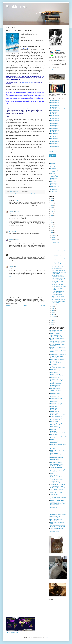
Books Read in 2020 (55, 138)
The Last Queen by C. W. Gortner (59, 287)
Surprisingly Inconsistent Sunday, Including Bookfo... (59, 260)
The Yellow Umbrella (55, 530)
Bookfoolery (17, 7)
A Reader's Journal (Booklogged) (57, 343)
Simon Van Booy (54, 191)
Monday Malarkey (55, 244)
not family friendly (31, 193)
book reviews (12, 193)
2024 (52, 202)
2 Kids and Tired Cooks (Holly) (57, 513)
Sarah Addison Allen (55, 190)
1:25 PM (17, 239)
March (53, 314)
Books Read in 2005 (55, 114)
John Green (53, 173)
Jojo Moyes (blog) (54, 177)
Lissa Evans (53, 180)
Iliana (10, 231)
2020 (52, 210)
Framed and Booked (55, 410)
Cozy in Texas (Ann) (55, 397)
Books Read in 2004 (55, 112)
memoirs (26, 193)
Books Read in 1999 (55, 104)
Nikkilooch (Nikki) (54, 441)
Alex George (53, 162)
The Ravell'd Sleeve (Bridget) (57, 486)
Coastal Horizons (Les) (55, 393)
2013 (52, 223)
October (54, 238)
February (54, 316)
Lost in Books (53, 430)
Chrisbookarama (54, 392)
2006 (52, 322)
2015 (52, 219)
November (54, 236)
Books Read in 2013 (55, 127)
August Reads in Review (57, 294)
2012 (52, 225)
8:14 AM (17, 200)
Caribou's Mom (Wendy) (56, 390)
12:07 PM (17, 266)
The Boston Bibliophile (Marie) (57, 480)
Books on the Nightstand (56, 384)
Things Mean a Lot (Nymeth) (57, 489)
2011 (52, 227)
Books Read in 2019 (55, 137)
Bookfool (11, 211)
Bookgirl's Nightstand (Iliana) (57, 376)
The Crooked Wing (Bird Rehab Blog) (58, 527)
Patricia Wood (53, 188)
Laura (10, 254)
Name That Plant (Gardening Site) (58, 525)
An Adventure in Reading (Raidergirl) (58, 355)
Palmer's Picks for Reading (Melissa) (58, 444)
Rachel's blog (53, 449)
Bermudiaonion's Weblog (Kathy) (57, 360)
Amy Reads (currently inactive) (57, 353)
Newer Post (8, 306)
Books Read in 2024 (55, 145)
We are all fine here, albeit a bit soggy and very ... (58, 302)
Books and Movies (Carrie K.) (57, 379)
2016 (52, 217)
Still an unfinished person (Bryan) (58, 469)
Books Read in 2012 (55, 125)
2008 (52, 232)
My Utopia (53, 439)
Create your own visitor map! (12, 632)
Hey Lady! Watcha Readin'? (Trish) (58, 415)
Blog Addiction (53, 364)
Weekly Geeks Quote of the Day (58, 262)
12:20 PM (14, 231)
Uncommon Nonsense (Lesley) (57, 500)
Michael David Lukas (55, 186)
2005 (52, 324)
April (53, 312)
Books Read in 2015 (55, 130)
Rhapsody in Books (55, 459)
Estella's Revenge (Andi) (56, 405)
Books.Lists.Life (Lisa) (55, 385)
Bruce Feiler (53, 165)
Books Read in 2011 (55, 124)
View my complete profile (55, 69)
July (53, 307)
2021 (52, 208)
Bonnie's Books (54, 369)
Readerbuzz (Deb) (54, 453)
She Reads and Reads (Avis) (57, 466)
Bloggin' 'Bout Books (55, 366)
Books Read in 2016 (55, 132)
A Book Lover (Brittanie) (56, 335)
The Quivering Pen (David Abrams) (58, 485)
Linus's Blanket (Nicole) (55, 428)
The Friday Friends (54, 481)
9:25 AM (14, 254)
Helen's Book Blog (54, 413)
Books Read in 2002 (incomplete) (58, 109)
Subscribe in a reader (54, 152)
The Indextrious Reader (55, 483)
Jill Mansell (53, 172)
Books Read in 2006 (55, 115)
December (54, 234)
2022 (52, 206)
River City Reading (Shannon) (57, 461)
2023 (52, 204)
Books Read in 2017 (55, 133)
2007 (52, 320)
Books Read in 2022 (55, 142)
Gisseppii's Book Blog (55, 411)
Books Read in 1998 (55, 102)
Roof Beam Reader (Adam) (56, 463)
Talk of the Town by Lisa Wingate (59, 299)
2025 (52, 200)
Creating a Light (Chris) (55, 516)
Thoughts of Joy (54, 491)
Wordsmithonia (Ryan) (55, 506)
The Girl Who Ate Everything (57, 528)
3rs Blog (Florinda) (54, 332)
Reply (10, 207)
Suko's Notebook (54, 475)
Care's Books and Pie (55, 389)
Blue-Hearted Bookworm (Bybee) (57, 368)
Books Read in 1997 (55, 101)
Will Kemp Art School (55, 532)
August (53, 305)
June (53, 309)
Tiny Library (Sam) (54, 494)
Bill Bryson (53, 163)
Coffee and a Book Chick (56, 395)
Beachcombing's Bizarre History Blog (58, 515)
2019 (52, 211)
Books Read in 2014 (55, 129)
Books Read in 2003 (55, 111)
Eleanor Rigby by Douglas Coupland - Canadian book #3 (59, 276)
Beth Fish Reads (54, 361)
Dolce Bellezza (54, 402)
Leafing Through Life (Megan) (57, 423)
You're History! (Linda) (55, 508)
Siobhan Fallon (54, 193)
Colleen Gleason (54, 167)
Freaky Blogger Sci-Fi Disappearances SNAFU (57, 264)
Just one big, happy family (57, 269)
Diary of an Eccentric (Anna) (56, 398)
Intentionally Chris (54, 518)
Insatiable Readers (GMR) (56, 418)
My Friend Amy (54, 438)
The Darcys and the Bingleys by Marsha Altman (58, 242)
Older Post (42, 306)
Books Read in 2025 (55, 147)
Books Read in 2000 (55, 106)
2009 (52, 230)
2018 (52, 213)
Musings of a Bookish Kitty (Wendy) (58, 436)
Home (25, 306)
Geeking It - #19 (55, 246)
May (53, 310)
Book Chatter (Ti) (54, 373)
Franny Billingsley (54, 170)
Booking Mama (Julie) (55, 378)
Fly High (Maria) (54, 408)
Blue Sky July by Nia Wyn (57, 285)
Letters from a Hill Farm (55, 425)
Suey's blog (53, 474)
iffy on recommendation (19, 193)
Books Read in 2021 (55, 140)
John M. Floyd (53, 175)
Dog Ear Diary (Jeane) (55, 400)
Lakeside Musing (54, 421)
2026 (52, 198)
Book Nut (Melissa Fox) (55, 374)
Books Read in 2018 (55, 135)
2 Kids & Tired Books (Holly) (56, 330)
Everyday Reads (54, 407)
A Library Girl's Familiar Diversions (58, 341)
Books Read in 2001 (55, 107)
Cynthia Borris (53, 168)
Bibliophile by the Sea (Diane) (57, 363)
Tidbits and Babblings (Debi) (56, 493)
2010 (52, 228)
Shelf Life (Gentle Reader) (56, 467)
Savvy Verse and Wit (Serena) (57, 464)
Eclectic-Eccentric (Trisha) (56, 403)
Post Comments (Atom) (17, 308)
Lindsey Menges (54, 178)
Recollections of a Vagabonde (57, 458)
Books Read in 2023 (55, 143)
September (54, 239)
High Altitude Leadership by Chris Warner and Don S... (59, 255)
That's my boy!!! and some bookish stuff (57, 282)
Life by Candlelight (54, 426)
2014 (52, 221)
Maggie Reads (54, 434)
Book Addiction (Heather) (56, 371)
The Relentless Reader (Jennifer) (58, 488)
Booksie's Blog (54, 387)
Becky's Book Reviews (55, 358)
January (54, 318)
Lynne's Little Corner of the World (58, 433)
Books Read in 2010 (55, 122)
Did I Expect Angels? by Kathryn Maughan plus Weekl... (58, 279)
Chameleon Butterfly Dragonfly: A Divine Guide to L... (59, 273)
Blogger (46, 638)
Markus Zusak (53, 183)
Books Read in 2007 (55, 117)
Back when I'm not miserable (58, 257)
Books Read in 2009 (55, 120)
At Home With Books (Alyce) (57, 356)
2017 (52, 215)
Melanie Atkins (54, 185)
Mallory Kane (53, 182)
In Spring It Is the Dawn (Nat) (57, 416)
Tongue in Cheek (54, 496)
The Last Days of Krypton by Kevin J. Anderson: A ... (58, 292)
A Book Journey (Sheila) (56, 334)
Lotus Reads (53, 431)
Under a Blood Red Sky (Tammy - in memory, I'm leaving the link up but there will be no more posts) (58, 503)
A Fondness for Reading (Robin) (57, 337)
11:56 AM (17, 211)
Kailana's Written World (55, 420)
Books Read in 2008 (55, 119)
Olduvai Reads (54, 443)
